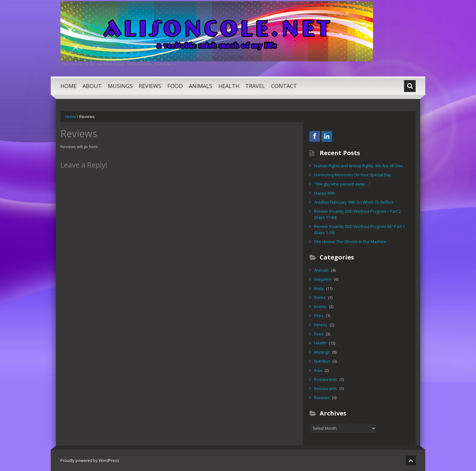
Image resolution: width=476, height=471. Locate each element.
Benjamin (323, 279)
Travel (255, 86)
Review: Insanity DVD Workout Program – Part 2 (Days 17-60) (357, 214)
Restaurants (326, 379)
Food (175, 86)
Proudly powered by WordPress (90, 460)
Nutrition (322, 361)
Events (320, 307)
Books (320, 297)
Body (319, 288)
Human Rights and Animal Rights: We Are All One (358, 166)
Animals (201, 86)
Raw (318, 370)
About (92, 86)
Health (229, 86)
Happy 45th (325, 193)
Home (68, 86)
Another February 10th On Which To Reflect (354, 202)
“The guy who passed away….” (342, 184)
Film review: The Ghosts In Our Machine (350, 242)
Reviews (150, 86)
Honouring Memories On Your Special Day (353, 175)
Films (319, 316)
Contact (284, 86)
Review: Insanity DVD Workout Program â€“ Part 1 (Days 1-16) (359, 229)
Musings (120, 86)
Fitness (321, 325)
